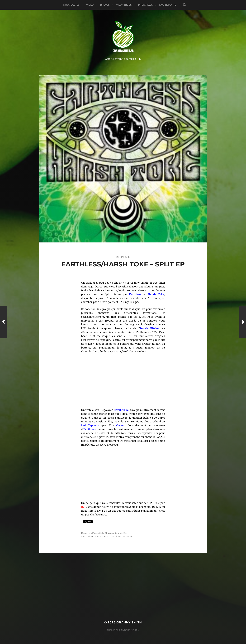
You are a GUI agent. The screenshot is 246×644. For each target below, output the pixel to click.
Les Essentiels (96, 533)
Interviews (145, 5)
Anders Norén (130, 630)
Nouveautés (71, 5)
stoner (128, 537)
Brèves (105, 5)
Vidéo (90, 5)
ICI (83, 507)
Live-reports (168, 5)
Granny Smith (129, 622)
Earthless (88, 537)
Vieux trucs (124, 5)
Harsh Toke (103, 537)
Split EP (117, 537)
